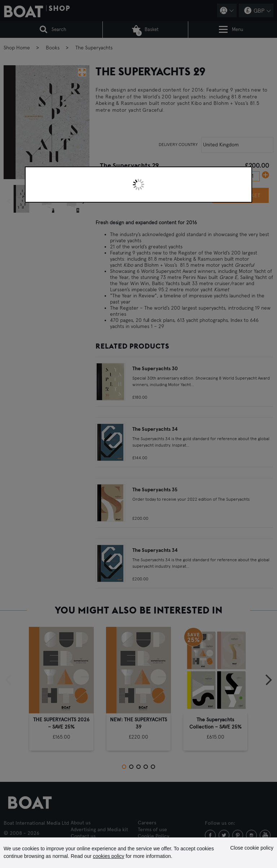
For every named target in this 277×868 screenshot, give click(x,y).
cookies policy (108, 856)
